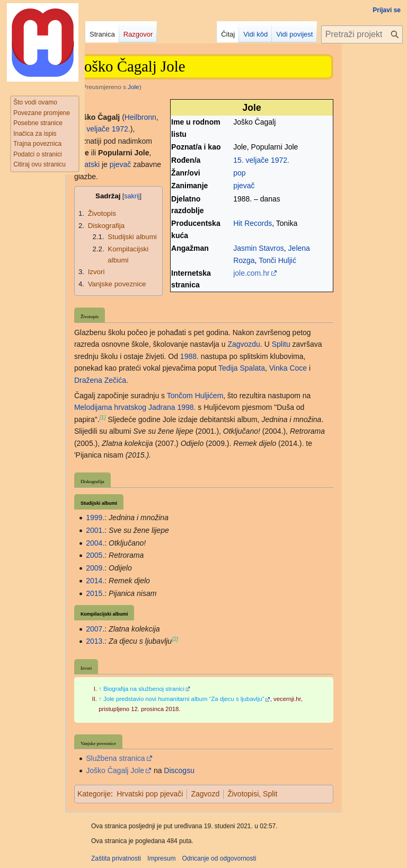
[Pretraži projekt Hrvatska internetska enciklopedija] (362, 34)
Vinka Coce (288, 368)
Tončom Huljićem (195, 396)
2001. (95, 530)
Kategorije (94, 794)
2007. (95, 629)
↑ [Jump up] (100, 689)
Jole (134, 87)
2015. (95, 593)
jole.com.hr (251, 273)
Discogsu (179, 770)
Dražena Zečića (100, 380)
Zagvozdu (244, 344)
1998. (186, 407)
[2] (175, 639)
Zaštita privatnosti (116, 858)
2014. (95, 581)
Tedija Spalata (242, 368)
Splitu (281, 344)
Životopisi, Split (252, 794)
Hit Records (253, 223)
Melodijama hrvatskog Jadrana (125, 407)
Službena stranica (115, 758)
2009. (95, 568)
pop (239, 173)
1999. (95, 518)
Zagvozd (205, 794)
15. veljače (251, 160)
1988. (189, 356)
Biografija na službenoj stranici (144, 689)
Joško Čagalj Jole (115, 770)
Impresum (161, 858)
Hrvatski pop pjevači (150, 794)
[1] (103, 417)
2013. (95, 641)
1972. (280, 160)
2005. (95, 555)
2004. (95, 543)
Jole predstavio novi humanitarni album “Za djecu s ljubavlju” (184, 699)
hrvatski (87, 164)
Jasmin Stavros (259, 248)
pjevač (244, 186)
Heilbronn (140, 117)
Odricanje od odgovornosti (219, 858)
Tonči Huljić (277, 260)
